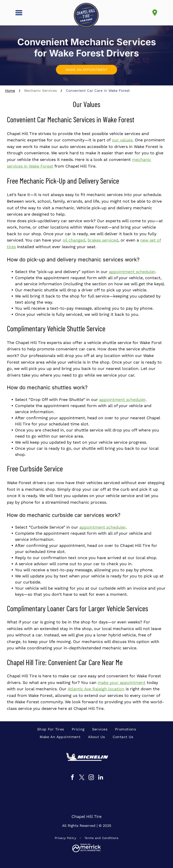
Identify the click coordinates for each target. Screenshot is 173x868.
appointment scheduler (132, 272)
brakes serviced (103, 240)
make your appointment (122, 683)
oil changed (74, 240)
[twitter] (82, 778)
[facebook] (73, 778)
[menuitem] (51, 729)
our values (122, 140)
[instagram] (91, 778)
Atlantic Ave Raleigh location (96, 689)
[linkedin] (101, 778)
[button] (19, 13)
